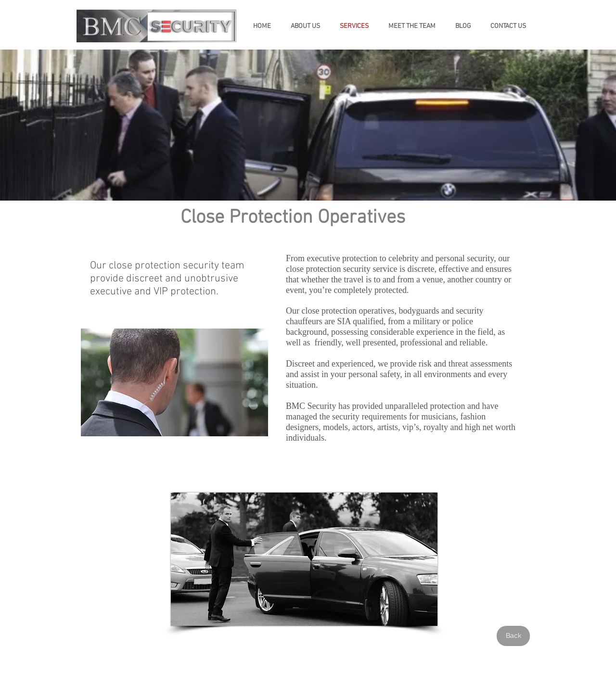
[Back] (513, 636)
